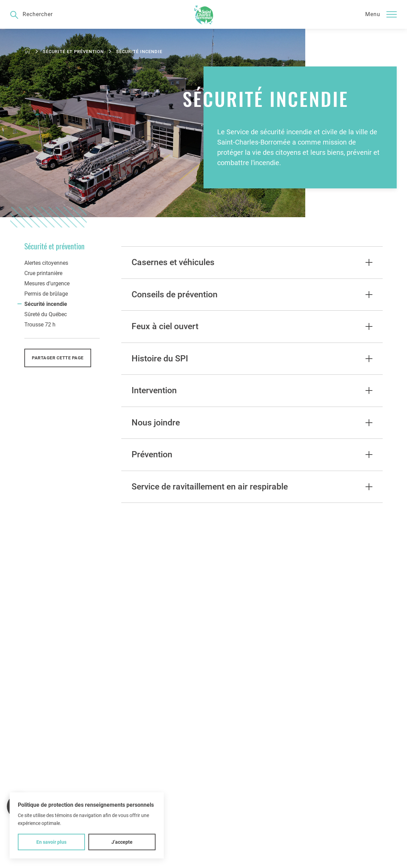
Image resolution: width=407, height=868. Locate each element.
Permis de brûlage (46, 294)
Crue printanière (43, 273)
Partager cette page (58, 358)
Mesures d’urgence (47, 283)
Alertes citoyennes (46, 263)
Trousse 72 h (40, 325)
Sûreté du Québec (46, 314)
